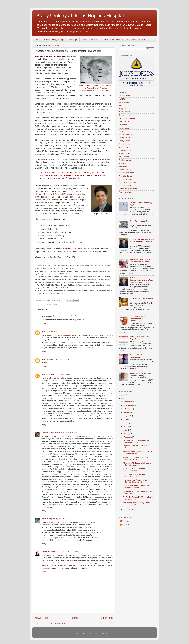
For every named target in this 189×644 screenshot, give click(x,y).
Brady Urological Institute (73, 249)
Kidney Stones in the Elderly (141, 373)
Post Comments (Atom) (55, 623)
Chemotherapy (125, 115)
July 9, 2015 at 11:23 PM (60, 331)
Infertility (122, 131)
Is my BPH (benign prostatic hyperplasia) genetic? (134, 475)
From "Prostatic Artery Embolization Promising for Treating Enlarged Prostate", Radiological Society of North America (96, 88)
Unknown (46, 331)
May (126, 426)
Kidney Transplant (126, 144)
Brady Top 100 (125, 112)
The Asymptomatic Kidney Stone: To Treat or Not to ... (138, 504)
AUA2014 (123, 99)
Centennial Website (136, 40)
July (126, 419)
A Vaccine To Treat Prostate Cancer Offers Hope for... (137, 470)
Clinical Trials (51, 304)
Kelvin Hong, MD (56, 197)
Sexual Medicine (125, 170)
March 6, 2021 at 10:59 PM (66, 433)
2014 (124, 399)
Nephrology (123, 147)
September (128, 412)
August (127, 416)
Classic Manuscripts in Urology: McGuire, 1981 (136, 458)
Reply (44, 323)
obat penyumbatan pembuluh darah (62, 335)
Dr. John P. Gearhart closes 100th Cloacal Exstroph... (137, 487)
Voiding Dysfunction (127, 192)
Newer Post (42, 618)
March (126, 434)
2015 (124, 395)
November (128, 405)
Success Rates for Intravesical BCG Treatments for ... (137, 453)
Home (37, 40)
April (126, 430)
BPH (43, 304)
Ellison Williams (48, 552)
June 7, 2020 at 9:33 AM (60, 374)
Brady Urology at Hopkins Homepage (61, 40)
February (128, 437)
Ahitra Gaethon (48, 433)
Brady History (124, 109)
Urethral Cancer (125, 186)
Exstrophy (123, 125)
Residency (123, 166)
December (128, 402)
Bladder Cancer (125, 102)
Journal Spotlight (125, 134)
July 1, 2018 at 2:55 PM (60, 359)
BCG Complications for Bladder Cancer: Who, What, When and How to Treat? (141, 280)
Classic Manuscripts (127, 118)
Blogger (109, 634)
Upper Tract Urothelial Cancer (131, 182)
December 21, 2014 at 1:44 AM (65, 316)
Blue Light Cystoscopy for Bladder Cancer (140, 356)
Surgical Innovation (126, 173)
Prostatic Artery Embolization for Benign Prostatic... (136, 441)
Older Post (107, 618)
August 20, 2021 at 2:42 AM (60, 519)
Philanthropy (124, 157)
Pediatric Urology (126, 150)
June (126, 423)
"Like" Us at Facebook (113, 40)
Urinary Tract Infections (128, 189)
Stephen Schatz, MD (45, 194)
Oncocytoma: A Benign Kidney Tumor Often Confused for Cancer (142, 319)
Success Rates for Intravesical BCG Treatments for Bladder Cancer (142, 241)
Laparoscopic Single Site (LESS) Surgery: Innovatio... (136, 447)
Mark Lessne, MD (76, 197)
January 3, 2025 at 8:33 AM (67, 552)
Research (123, 163)
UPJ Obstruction (125, 179)
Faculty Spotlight (125, 128)
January (127, 509)
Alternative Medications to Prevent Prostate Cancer (140, 261)
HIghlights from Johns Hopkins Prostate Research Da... (135, 481)
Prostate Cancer (125, 160)
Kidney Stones (125, 141)
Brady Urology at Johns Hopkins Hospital (80, 16)
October (127, 409)
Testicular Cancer (126, 176)
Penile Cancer (124, 153)
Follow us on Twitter (90, 40)
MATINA (45, 519)
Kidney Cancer (125, 137)
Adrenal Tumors (125, 96)
